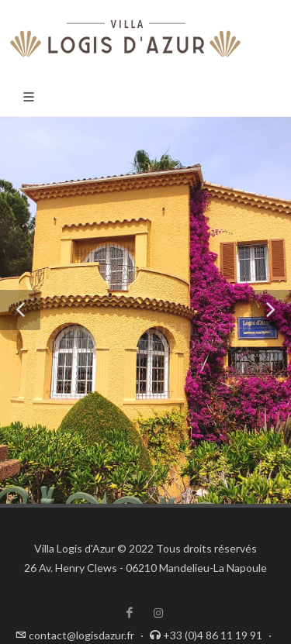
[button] (20, 310)
